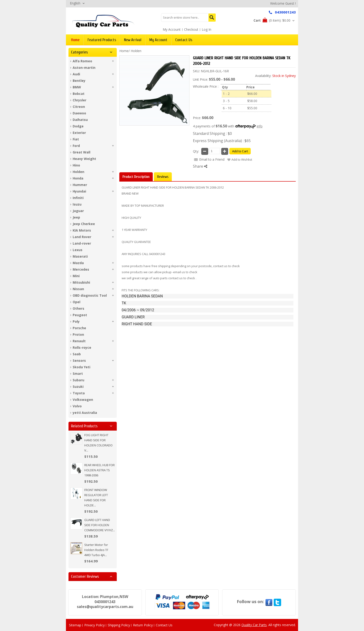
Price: (197, 118)
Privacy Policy (94, 625)
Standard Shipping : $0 (212, 133)
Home (124, 51)
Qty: (196, 151)
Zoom (185, 121)
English (75, 3)
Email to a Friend (212, 159)
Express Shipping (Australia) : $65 (222, 141)
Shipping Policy (119, 625)
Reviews (163, 177)
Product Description (136, 177)
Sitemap (75, 625)
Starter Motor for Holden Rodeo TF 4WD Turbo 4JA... (96, 550)
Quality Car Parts (254, 625)
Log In (206, 29)
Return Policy (143, 625)
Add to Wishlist (242, 159)
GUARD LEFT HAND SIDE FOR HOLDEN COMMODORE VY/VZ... (100, 525)
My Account (172, 29)
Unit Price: (200, 79)
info (260, 126)
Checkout (191, 29)
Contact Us (164, 625)
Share (200, 166)
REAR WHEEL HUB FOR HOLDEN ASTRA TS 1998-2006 (99, 470)
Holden (136, 51)
